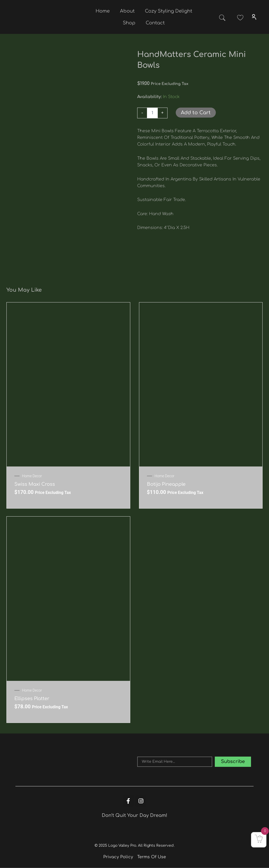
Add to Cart (196, 113)
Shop (129, 23)
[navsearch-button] (222, 19)
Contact (155, 23)
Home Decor (32, 476)
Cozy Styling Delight (169, 11)
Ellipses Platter (32, 699)
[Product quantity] (152, 113)
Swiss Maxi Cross (35, 484)
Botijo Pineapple (166, 484)
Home (103, 11)
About (127, 11)
